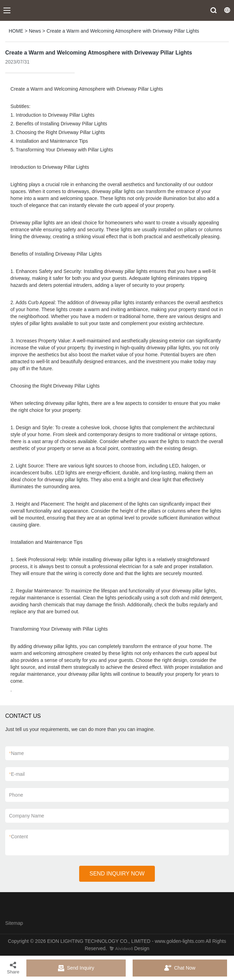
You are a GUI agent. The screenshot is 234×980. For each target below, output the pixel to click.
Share (13, 968)
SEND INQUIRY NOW (117, 874)
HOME (16, 31)
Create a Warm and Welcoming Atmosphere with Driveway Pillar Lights (123, 31)
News (35, 31)
